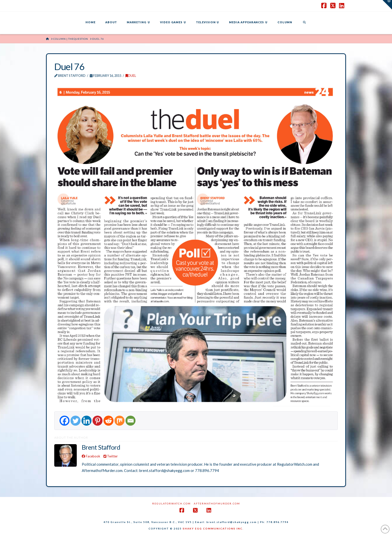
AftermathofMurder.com (217, 503)
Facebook (91, 456)
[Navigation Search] (304, 23)
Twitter (111, 456)
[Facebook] (64, 421)
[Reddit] (108, 421)
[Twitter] (75, 421)
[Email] (130, 421)
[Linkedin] (86, 421)
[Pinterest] (97, 421)
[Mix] (119, 421)
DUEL (131, 76)
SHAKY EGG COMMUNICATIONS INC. (213, 528)
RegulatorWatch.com (171, 503)
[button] (387, 5)
